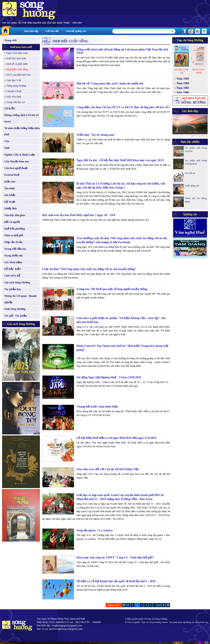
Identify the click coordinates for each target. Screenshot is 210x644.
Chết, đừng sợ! (192, 186)
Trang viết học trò (16, 102)
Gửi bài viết (52, 31)
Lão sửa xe (190, 173)
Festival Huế (12, 175)
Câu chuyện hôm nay (17, 161)
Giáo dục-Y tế (14, 80)
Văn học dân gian (15, 215)
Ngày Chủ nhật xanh (17, 53)
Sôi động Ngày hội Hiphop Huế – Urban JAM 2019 (109, 377)
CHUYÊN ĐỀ (12, 276)
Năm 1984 (183, 83)
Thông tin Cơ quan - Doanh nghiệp (20, 299)
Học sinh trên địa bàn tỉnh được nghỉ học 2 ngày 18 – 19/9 (79, 215)
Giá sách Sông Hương (17, 282)
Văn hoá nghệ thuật (16, 168)
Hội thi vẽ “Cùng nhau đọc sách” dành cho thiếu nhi (110, 84)
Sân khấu (10, 195)
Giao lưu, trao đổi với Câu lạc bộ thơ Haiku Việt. (108, 469)
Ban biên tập (31, 31)
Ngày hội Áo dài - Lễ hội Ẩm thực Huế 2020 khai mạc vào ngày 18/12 (120, 160)
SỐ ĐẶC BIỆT (13, 269)
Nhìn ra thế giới (14, 235)
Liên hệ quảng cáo (76, 31)
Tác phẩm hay (13, 289)
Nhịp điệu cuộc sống (17, 69)
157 (159, 605)
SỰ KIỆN (10, 108)
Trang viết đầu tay (15, 249)
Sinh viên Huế (14, 97)
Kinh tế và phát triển (17, 64)
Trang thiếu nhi (13, 255)
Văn (7, 141)
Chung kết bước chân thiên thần (97, 407)
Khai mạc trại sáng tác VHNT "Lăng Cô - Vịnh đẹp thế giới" (115, 558)
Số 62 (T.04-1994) (198, 71)
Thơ (7, 148)
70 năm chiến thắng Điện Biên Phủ (22, 131)
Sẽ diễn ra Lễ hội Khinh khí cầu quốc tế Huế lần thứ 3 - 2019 (116, 581)
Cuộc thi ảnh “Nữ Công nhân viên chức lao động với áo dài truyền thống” (89, 269)
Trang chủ (10, 40)
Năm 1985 (183, 88)
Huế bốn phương (15, 229)
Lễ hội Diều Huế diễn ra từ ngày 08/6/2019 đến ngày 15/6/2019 (116, 438)
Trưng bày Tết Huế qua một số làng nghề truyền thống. (112, 289)
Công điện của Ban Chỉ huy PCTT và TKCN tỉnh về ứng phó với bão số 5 (123, 107)
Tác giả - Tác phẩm (16, 316)
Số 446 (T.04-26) (182, 71)
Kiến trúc (10, 181)
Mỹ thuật (10, 202)
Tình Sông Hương (15, 309)
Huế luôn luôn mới (21, 47)
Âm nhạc (10, 188)
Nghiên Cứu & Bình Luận (20, 155)
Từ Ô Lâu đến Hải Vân (18, 75)
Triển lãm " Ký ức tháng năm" (96, 135)
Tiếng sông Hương (16, 86)
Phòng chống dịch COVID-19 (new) (21, 118)
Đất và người (12, 222)
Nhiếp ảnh (10, 208)
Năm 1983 (183, 79)
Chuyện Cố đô (14, 91)
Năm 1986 (183, 93)
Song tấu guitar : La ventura (94, 530)
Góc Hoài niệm (13, 262)
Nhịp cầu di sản (13, 242)
